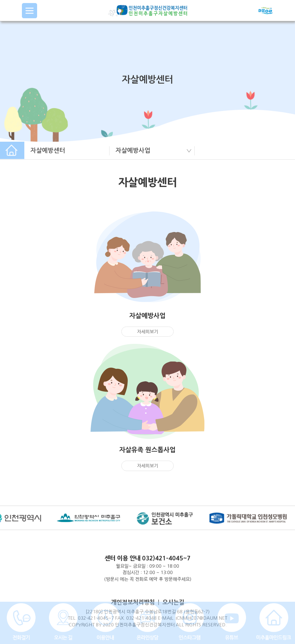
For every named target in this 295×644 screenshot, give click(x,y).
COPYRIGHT (82, 625)
